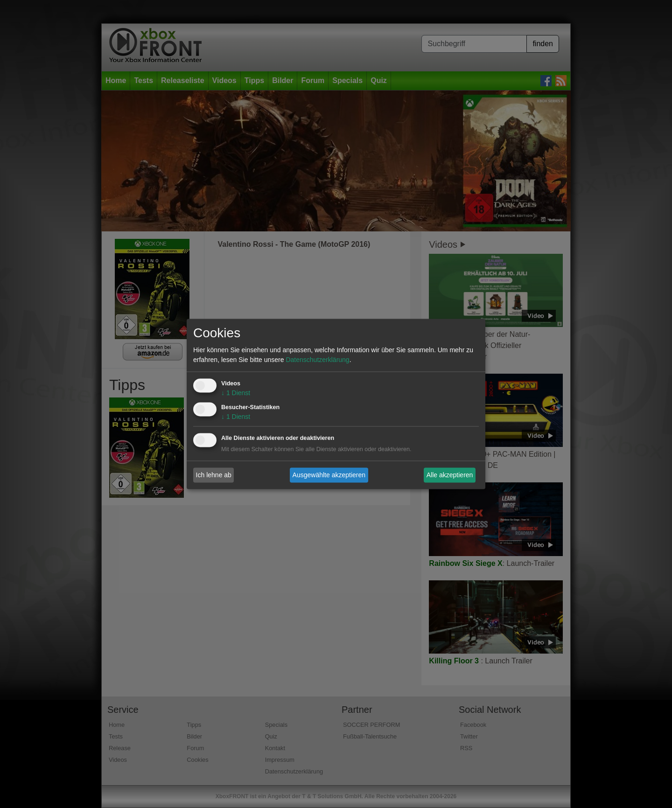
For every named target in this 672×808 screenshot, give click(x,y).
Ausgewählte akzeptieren (329, 475)
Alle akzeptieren (450, 475)
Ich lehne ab (214, 475)
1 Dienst (236, 393)
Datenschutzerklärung (317, 360)
